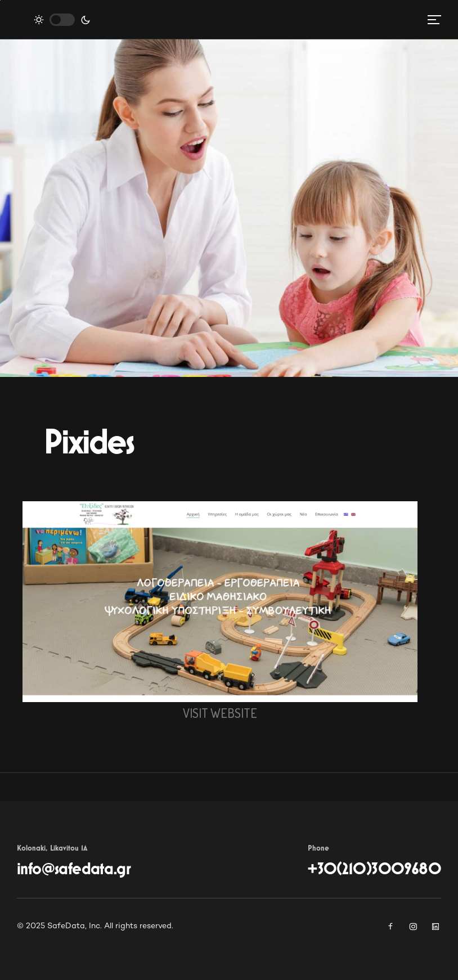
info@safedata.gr (74, 869)
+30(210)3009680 (374, 869)
